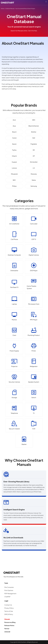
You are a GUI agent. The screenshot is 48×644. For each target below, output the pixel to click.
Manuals (7, 619)
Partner (7, 629)
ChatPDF (7, 597)
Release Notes (9, 625)
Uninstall (7, 632)
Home (2, 9)
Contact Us (8, 605)
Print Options (9, 590)
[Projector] (14, 363)
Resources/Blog (10, 622)
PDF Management (10, 594)
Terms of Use (9, 611)
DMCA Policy (9, 614)
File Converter (9, 587)
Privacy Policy (9, 608)
